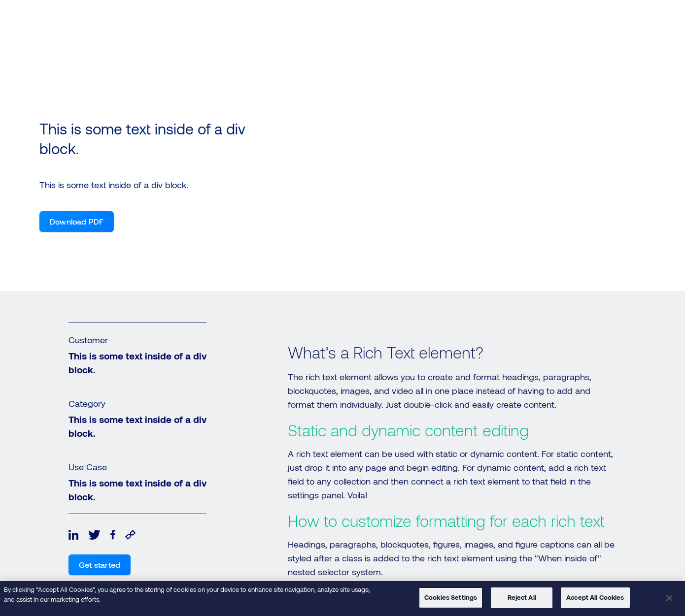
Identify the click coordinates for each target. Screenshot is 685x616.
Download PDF (77, 221)
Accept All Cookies (595, 597)
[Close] (669, 598)
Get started (100, 565)
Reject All (522, 597)
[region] (342, 599)
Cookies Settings (451, 597)
